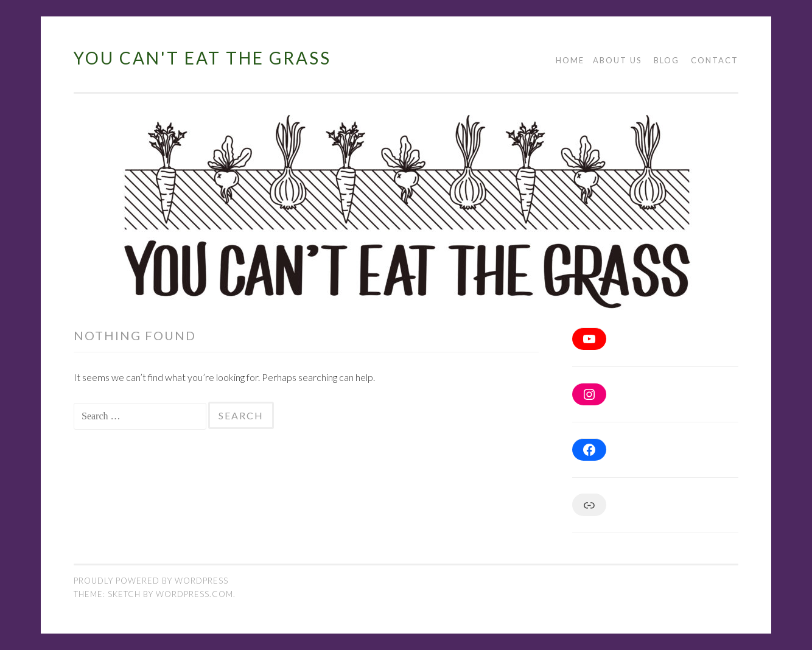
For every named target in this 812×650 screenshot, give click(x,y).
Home (570, 60)
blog (667, 60)
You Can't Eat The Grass (202, 58)
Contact (715, 60)
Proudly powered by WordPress (151, 581)
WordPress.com (194, 594)
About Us (618, 60)
